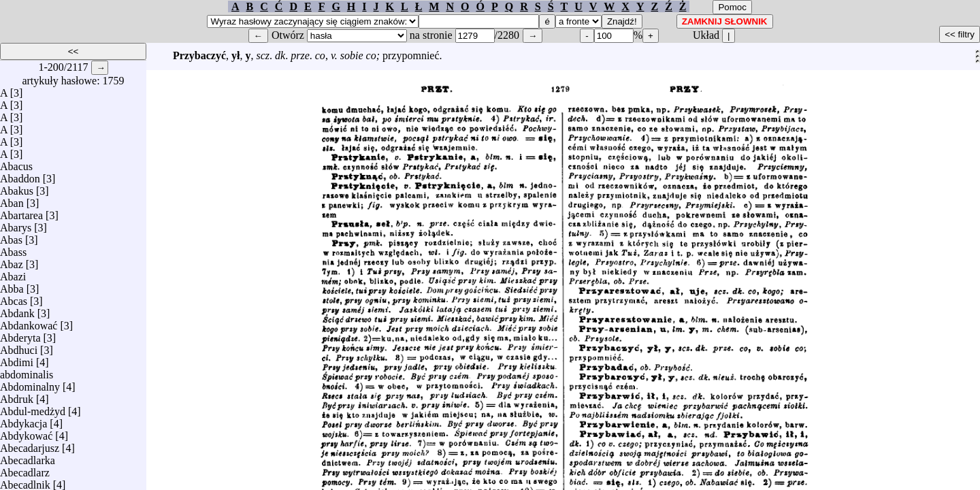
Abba (12, 285)
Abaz (12, 261)
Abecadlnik (25, 481)
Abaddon (20, 175)
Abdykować (26, 432)
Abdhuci (19, 347)
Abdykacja (23, 420)
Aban (12, 200)
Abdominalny (30, 383)
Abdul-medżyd (33, 408)
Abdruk (17, 396)
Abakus (17, 187)
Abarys (16, 224)
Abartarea (21, 212)
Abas (11, 236)
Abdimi (17, 359)
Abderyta (20, 334)
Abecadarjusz (30, 445)
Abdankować (29, 322)
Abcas (14, 298)
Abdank (17, 310)
